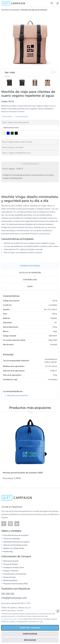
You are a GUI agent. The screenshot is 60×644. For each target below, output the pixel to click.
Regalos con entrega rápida (14, 548)
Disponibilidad (30, 280)
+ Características (21, 116)
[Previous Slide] (52, 72)
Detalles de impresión (30, 273)
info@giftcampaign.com (14, 598)
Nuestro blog (8, 551)
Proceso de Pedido (10, 564)
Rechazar (30, 640)
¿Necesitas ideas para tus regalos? (16, 542)
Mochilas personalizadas (11, 10)
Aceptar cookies (30, 628)
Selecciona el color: (11, 128)
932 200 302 (8, 594)
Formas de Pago (9, 577)
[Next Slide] (54, 72)
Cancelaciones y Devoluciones (15, 574)
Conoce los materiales (12, 538)
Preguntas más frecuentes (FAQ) (15, 584)
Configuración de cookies (12, 619)
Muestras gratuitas (10, 580)
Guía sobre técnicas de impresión (16, 535)
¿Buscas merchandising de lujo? (15, 545)
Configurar (30, 634)
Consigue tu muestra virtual (13, 567)
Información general (11, 561)
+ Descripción (7, 116)
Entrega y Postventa (11, 571)
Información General (30, 266)
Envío (30, 287)
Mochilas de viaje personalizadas (34, 10)
